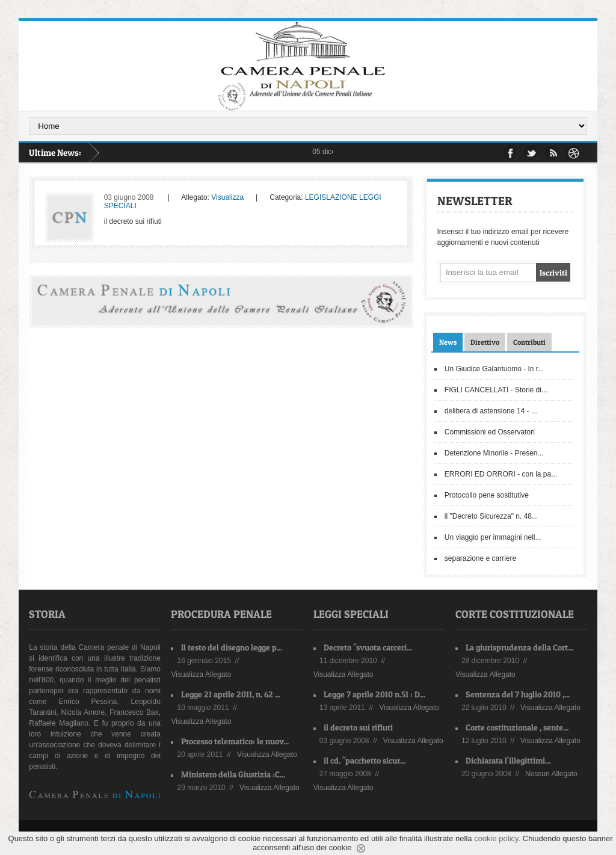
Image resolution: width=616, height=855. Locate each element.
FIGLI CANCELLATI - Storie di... (496, 390)
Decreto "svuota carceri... (368, 647)
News (448, 342)
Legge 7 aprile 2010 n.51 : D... (374, 694)
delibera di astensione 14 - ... (491, 411)
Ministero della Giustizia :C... (233, 774)
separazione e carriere (480, 558)
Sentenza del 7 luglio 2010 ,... (518, 694)
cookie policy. (497, 838)
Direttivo (485, 342)
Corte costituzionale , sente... (517, 727)
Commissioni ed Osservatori (490, 432)
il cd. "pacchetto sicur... (365, 760)
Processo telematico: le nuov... (235, 741)
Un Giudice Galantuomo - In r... (494, 369)
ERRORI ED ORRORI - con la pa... (501, 474)
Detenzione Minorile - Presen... (494, 453)
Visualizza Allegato (201, 674)
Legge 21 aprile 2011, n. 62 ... (231, 694)
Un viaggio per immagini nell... (493, 537)
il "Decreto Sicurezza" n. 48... (491, 516)
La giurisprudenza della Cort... (519, 647)
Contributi (529, 342)
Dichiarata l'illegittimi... (508, 760)
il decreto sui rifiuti (358, 727)
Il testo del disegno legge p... (232, 647)
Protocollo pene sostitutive (487, 495)
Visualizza (227, 197)
